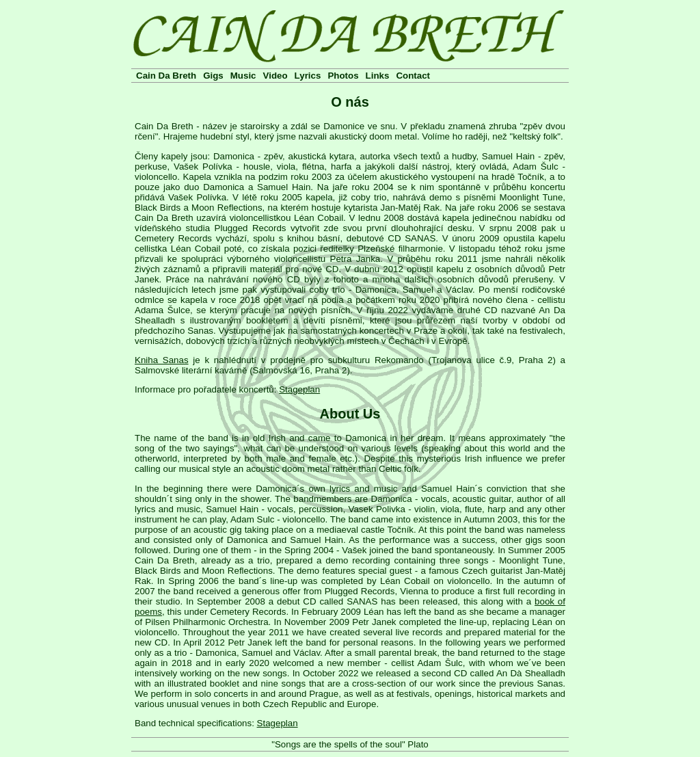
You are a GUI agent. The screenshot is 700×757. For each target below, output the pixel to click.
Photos (343, 76)
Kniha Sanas (162, 360)
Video (275, 76)
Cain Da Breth (166, 76)
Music (243, 76)
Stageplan (299, 389)
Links (378, 76)
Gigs (213, 76)
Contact (413, 76)
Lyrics (308, 76)
